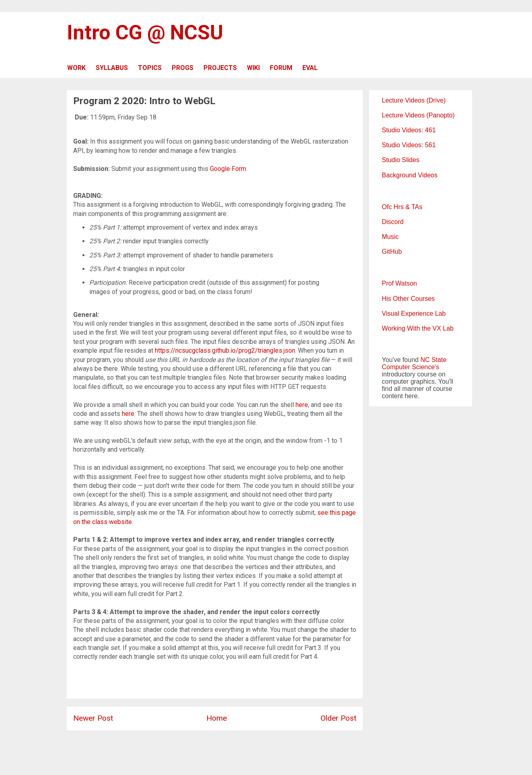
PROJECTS (220, 68)
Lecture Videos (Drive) (414, 100)
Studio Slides (401, 160)
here (302, 405)
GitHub (392, 252)
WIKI (253, 68)
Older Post (338, 718)
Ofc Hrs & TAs (402, 207)
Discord (393, 222)
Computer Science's (411, 367)
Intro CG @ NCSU (145, 33)
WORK (76, 68)
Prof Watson (400, 283)
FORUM (281, 68)
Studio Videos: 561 (409, 145)
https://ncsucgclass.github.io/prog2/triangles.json (225, 350)
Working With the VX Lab (418, 328)
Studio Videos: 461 (409, 130)
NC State (433, 360)
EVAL (310, 68)
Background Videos (410, 175)
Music (390, 237)
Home (217, 718)
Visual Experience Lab (414, 313)
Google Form (228, 169)
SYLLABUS (112, 68)
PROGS (183, 68)
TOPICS (150, 68)
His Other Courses (409, 299)
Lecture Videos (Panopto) (418, 115)
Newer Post (93, 718)
